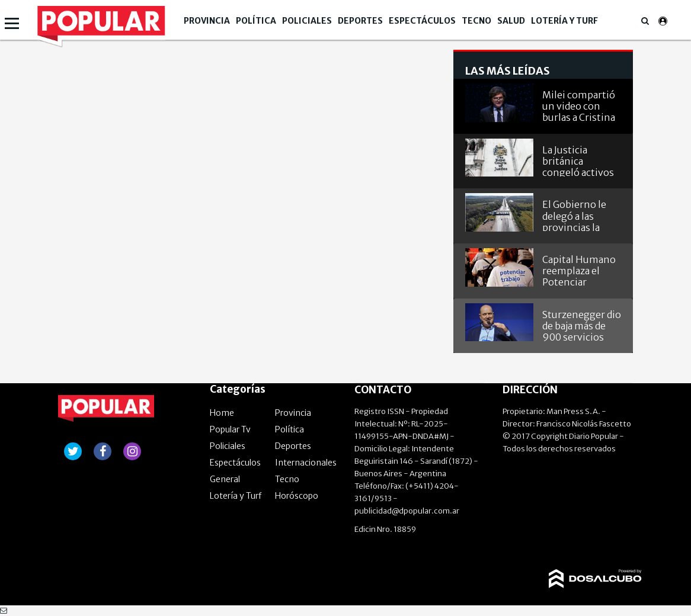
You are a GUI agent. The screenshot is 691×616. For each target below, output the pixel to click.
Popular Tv (230, 429)
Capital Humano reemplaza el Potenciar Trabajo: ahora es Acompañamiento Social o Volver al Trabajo (582, 270)
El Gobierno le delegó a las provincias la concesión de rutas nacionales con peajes (580, 215)
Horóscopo (297, 496)
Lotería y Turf (564, 21)
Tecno (476, 21)
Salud (511, 21)
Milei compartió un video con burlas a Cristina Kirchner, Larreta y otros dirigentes (581, 105)
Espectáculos (422, 21)
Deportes (360, 21)
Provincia (207, 21)
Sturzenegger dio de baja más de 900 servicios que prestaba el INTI (582, 325)
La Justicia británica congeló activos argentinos (578, 160)
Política (256, 21)
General (225, 479)
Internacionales (306, 463)
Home (222, 413)
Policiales (307, 21)
